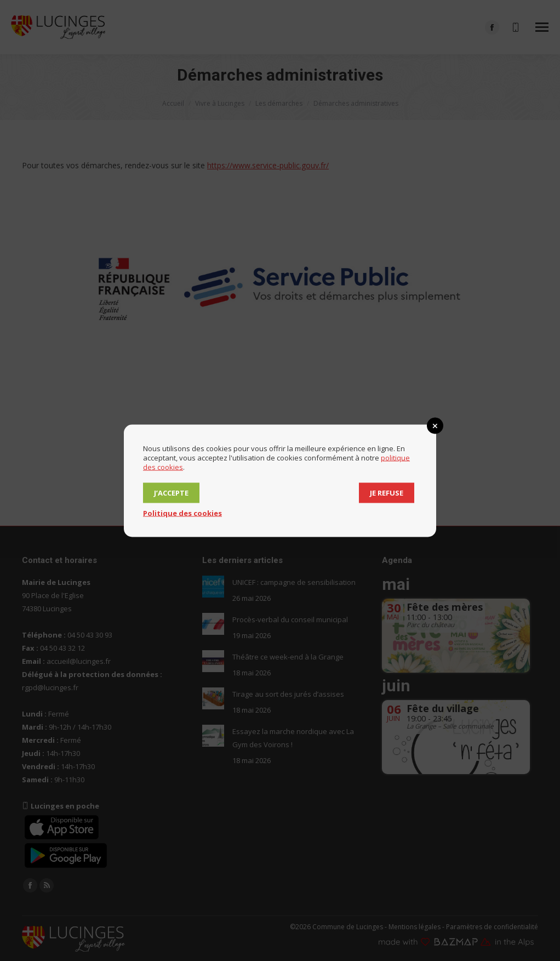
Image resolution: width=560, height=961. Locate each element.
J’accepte (171, 492)
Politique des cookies (182, 513)
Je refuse (387, 492)
